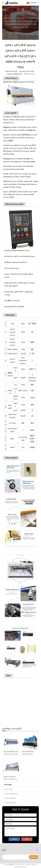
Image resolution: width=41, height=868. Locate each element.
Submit (14, 839)
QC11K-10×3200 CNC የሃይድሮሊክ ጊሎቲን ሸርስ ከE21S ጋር (11, 778)
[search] (16, 857)
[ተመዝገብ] (34, 857)
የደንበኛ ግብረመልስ (11, 803)
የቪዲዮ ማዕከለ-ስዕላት (11, 794)
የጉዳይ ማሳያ (9, 789)
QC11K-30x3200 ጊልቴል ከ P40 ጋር (28, 753)
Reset (27, 839)
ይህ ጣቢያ (32, 74)
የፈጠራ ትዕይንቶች (10, 798)
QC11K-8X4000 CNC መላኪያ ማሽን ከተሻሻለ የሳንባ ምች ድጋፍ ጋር (11, 753)
